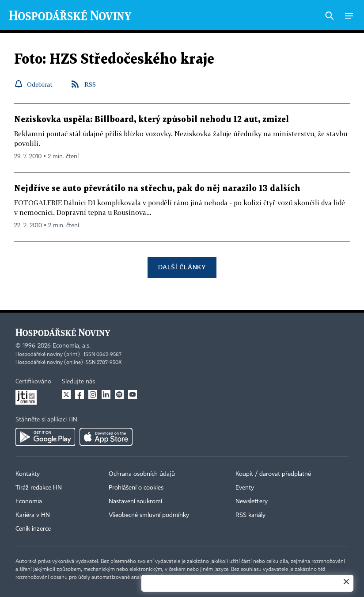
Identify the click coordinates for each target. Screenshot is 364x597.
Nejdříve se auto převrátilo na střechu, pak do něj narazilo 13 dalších (157, 189)
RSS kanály (250, 515)
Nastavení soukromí (135, 501)
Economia (29, 501)
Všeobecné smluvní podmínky (149, 515)
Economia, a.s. (72, 346)
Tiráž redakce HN (39, 488)
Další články (182, 267)
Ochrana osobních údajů (142, 474)
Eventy (245, 488)
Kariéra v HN (33, 515)
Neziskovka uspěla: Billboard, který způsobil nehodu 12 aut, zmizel (152, 120)
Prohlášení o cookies (136, 488)
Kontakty (28, 474)
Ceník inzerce (33, 529)
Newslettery (252, 501)
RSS (90, 84)
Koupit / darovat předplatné (273, 474)
